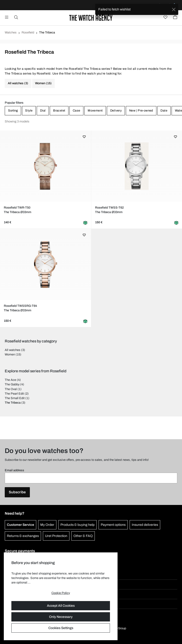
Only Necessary (61, 617)
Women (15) (43, 83)
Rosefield (28, 33)
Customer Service (20, 525)
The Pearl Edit (14, 394)
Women (10, 355)
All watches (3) (18, 83)
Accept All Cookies (61, 606)
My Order (47, 525)
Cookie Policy (61, 593)
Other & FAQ (83, 536)
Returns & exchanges (23, 536)
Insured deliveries (145, 525)
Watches (11, 33)
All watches (13, 350)
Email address (14, 470)
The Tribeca (13, 403)
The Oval (11, 389)
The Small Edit (15, 398)
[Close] (174, 9)
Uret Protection (56, 536)
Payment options (113, 525)
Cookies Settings (61, 628)
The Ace (10, 380)
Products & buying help (77, 525)
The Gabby (12, 384)
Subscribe (17, 492)
